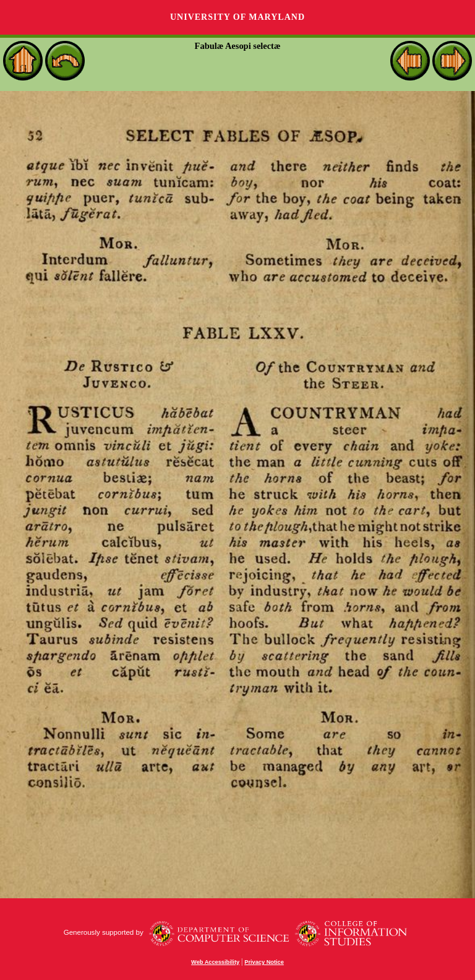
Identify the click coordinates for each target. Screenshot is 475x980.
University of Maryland (237, 17)
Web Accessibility (215, 962)
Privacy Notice (264, 962)
